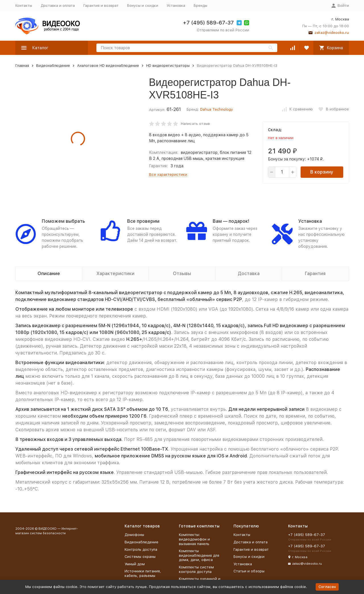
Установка (176, 6)
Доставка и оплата (58, 6)
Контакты (24, 6)
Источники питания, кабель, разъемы (143, 573)
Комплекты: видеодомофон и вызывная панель (194, 539)
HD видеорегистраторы (168, 66)
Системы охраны (140, 557)
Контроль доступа (141, 549)
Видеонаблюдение (53, 66)
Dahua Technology (217, 109)
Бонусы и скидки (143, 6)
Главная (22, 66)
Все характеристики (168, 175)
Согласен (327, 587)
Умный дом (135, 564)
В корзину (322, 172)
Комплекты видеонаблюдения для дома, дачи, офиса (199, 555)
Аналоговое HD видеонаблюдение (108, 66)
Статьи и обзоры (249, 571)
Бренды (200, 6)
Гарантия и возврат (101, 6)
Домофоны (134, 535)
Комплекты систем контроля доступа (196, 569)
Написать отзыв (195, 124)
